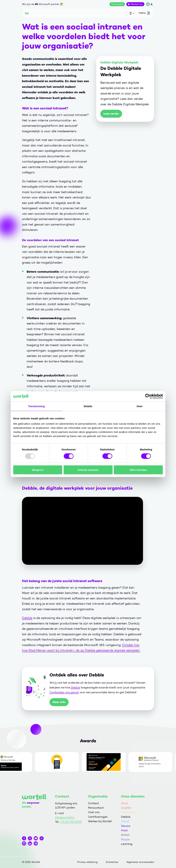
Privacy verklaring (87, 862)
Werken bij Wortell (100, 821)
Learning (127, 844)
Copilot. (126, 808)
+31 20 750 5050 (71, 822)
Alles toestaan (138, 470)
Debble (27, 618)
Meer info (59, 702)
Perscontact (96, 808)
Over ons (94, 812)
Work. (125, 803)
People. (126, 839)
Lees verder (111, 114)
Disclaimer (112, 862)
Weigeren (38, 470)
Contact (93, 803)
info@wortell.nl (65, 817)
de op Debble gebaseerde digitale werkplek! (108, 650)
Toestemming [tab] (36, 406)
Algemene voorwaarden (140, 862)
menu (144, 14)
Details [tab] (88, 406)
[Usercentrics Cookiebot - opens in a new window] (148, 396)
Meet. (125, 830)
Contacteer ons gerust (64, 692)
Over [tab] (140, 406)
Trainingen (117, 4)
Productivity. (129, 812)
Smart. (125, 835)
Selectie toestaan (88, 470)
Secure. (126, 826)
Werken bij (137, 4)
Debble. (126, 817)
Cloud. (125, 821)
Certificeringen (98, 817)
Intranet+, (68, 650)
